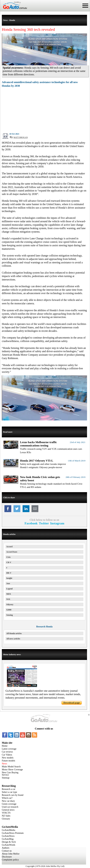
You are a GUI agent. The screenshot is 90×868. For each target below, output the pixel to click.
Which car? (7, 798)
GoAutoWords (9, 845)
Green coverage (9, 804)
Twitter (44, 523)
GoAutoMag (8, 839)
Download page (72, 703)
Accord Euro (12, 552)
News (4, 764)
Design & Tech (9, 842)
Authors (6, 848)
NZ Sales (6, 816)
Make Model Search (11, 767)
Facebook (31, 523)
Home (5, 746)
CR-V (9, 562)
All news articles (13, 639)
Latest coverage (9, 749)
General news (8, 810)
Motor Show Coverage (12, 770)
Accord (9, 547)
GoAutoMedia (9, 830)
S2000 (9, 610)
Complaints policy (10, 860)
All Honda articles (14, 633)
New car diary (8, 801)
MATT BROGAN (21, 137)
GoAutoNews (8, 836)
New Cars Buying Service (10, 774)
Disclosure (7, 857)
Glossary (6, 819)
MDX (9, 594)
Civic (9, 557)
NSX (8, 599)
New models (8, 758)
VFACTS (6, 813)
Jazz (8, 583)
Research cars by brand (13, 795)
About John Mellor (11, 854)
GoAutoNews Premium (13, 833)
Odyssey (10, 604)
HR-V (9, 573)
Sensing (9, 615)
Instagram (57, 523)
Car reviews (7, 752)
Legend (9, 589)
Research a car (9, 789)
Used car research (10, 807)
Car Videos (7, 755)
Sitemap (6, 778)
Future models (9, 761)
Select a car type (9, 792)
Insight (9, 578)
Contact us (7, 851)
